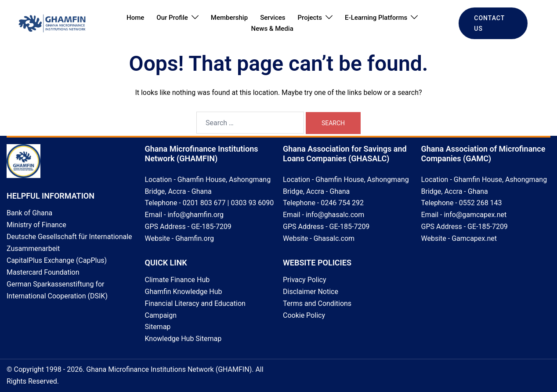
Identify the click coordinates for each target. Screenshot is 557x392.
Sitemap (158, 327)
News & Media (272, 29)
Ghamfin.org (195, 238)
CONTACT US (489, 23)
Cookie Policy (304, 315)
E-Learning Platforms (376, 18)
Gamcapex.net (474, 238)
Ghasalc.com (334, 238)
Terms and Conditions (317, 303)
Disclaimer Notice (311, 292)
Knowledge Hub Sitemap (183, 339)
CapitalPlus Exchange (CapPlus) (57, 260)
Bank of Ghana (29, 213)
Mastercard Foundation (43, 272)
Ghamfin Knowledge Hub (184, 292)
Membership (229, 18)
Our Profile (172, 18)
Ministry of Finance (36, 225)
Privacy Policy (305, 280)
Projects (310, 18)
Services (273, 18)
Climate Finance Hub (177, 280)
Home (135, 18)
